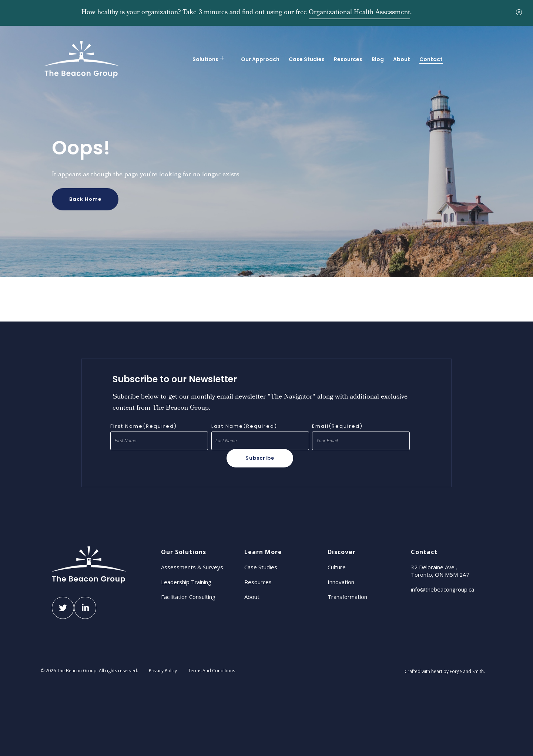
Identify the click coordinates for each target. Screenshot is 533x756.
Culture (337, 567)
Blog (378, 59)
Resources (348, 59)
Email (337, 426)
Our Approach (260, 59)
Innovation (341, 582)
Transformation (347, 597)
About (402, 59)
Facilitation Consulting (188, 597)
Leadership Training (186, 582)
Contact (431, 59)
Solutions (205, 59)
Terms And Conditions (212, 671)
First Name (144, 426)
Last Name (244, 426)
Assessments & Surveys (192, 567)
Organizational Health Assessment (359, 13)
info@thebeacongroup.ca (443, 589)
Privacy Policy (163, 671)
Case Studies (307, 59)
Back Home (85, 199)
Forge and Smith (467, 671)
